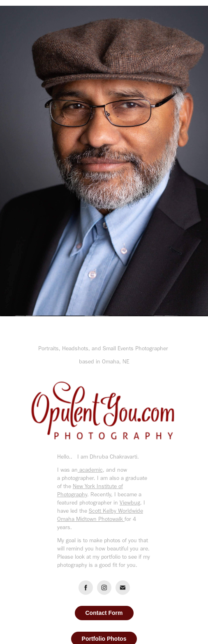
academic (90, 470)
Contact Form (104, 613)
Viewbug (130, 503)
